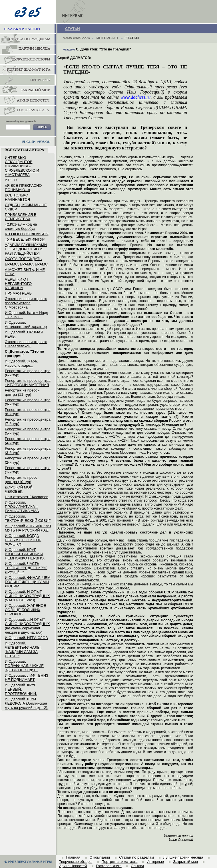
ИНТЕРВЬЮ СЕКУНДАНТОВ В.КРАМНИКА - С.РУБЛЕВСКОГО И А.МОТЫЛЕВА (22, 166)
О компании (100, 857)
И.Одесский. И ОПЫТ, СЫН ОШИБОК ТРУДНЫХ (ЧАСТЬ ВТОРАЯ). (27, 596)
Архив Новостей (73, 866)
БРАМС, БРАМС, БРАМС (26, 264)
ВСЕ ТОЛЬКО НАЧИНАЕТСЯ (18, 197)
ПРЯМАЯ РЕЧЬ (18, 293)
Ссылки (137, 866)
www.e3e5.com (77, 38)
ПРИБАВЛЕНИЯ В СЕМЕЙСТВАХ (21, 217)
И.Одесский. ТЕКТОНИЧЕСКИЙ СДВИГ (28, 518)
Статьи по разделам (136, 857)
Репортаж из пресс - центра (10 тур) (22, 480)
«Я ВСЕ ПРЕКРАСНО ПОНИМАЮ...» (23, 188)
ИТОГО (11, 180)
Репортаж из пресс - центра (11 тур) (22, 392)
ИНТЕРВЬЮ (107, 38)
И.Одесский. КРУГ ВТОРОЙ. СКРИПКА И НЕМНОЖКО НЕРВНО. (25, 554)
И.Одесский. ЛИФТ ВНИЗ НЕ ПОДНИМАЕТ (27, 678)
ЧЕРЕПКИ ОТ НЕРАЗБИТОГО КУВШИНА (18, 284)
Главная (73, 857)
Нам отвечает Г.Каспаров (27, 497)
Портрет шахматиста (120, 862)
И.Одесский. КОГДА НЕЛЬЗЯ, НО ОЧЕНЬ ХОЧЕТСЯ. (23, 540)
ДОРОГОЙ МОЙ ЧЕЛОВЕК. (19, 489)
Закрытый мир (185, 862)
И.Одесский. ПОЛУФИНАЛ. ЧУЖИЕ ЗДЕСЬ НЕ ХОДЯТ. (24, 666)
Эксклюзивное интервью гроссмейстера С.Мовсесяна (26, 303)
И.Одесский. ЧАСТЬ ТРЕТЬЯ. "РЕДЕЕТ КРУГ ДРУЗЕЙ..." (26, 568)
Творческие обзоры (76, 862)
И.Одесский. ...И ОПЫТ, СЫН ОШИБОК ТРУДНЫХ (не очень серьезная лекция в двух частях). (27, 626)
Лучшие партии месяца (183, 857)
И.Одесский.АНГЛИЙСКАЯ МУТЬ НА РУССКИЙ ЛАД (28, 528)
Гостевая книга (109, 866)
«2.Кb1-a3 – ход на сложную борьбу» (21, 226)
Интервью (155, 862)
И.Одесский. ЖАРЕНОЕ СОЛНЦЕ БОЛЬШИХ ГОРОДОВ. (25, 610)
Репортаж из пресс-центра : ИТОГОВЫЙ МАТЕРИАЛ (28, 383)
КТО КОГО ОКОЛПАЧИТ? (27, 234)
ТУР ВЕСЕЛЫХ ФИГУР (25, 239)
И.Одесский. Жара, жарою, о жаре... (21, 363)
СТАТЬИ (73, 29)
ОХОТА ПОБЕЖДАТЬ (23, 259)
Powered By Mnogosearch (21, 121)
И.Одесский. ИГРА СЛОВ (26, 638)
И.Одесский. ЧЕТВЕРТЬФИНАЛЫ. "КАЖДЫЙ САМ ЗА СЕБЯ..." (23, 650)
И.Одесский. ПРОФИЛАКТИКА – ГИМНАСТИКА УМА (22, 507)
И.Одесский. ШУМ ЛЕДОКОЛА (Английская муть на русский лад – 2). (27, 703)
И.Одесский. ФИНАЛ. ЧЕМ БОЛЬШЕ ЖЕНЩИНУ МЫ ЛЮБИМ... (28, 582)
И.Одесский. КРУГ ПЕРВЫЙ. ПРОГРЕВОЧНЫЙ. (21, 689)
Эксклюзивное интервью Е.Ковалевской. (26, 344)
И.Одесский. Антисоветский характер (26, 325)
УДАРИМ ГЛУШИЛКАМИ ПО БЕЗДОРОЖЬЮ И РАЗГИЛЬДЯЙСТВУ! (26, 249)
